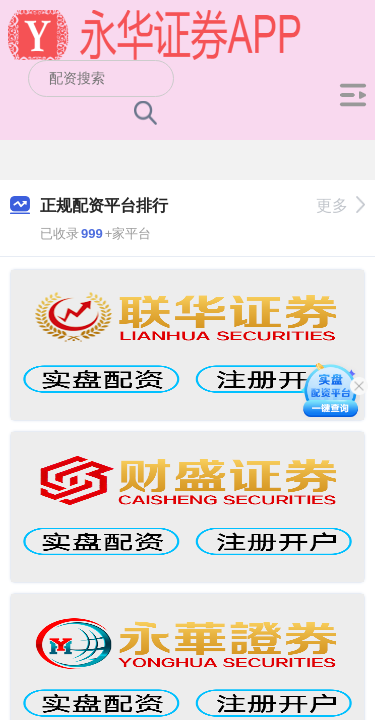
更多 (340, 205)
